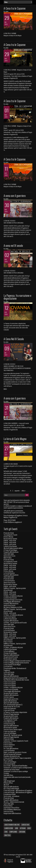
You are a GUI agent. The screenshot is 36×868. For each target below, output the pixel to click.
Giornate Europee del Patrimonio (12, 754)
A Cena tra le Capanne (15, 8)
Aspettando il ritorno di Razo (11, 808)
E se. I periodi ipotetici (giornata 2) (13, 705)
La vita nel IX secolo (9, 672)
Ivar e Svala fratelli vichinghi (11, 789)
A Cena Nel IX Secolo (14, 339)
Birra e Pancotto (8, 760)
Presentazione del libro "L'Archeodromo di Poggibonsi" (15, 669)
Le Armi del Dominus (9, 573)
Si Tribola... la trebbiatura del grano (13, 647)
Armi (16, 828)
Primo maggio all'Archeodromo (12, 691)
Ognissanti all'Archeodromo (11, 676)
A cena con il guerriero (15, 196)
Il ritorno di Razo (8, 747)
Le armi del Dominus (9, 750)
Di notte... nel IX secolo (10, 567)
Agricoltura (25, 825)
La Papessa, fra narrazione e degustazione (17, 297)
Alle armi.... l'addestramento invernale (14, 802)
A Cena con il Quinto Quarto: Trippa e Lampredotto (17, 758)
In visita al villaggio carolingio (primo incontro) (16, 663)
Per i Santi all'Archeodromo (11, 748)
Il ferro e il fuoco (8, 642)
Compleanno (13, 832)
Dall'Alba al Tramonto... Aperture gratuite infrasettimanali (15, 589)
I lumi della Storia (8, 775)
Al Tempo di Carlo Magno (10, 550)
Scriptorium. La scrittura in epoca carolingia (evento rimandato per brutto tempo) (18, 769)
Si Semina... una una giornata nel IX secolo (15, 623)
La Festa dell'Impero (9, 651)
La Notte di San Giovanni (10, 546)
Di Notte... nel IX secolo (10, 541)
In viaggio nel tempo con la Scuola (13, 600)
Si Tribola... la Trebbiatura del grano (13, 615)
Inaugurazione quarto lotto (11, 699)
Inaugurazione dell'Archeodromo (12, 813)
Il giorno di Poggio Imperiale (11, 737)
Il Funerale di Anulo (9, 533)
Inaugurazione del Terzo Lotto (12, 707)
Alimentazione (9, 828)
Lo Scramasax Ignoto (9, 764)
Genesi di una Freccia (9, 556)
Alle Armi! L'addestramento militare (13, 548)
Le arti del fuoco (8, 666)
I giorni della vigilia (9, 804)
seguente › (17, 491)
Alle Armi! (6, 785)
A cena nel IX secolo (13, 245)
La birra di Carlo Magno (15, 439)
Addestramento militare (12, 825)
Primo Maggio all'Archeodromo (12, 602)
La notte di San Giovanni (10, 598)
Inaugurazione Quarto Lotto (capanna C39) (15, 678)
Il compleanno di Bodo (10, 794)
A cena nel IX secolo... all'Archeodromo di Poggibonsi (18, 790)
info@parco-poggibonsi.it (15, 522)
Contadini (22, 832)
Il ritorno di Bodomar (9, 745)
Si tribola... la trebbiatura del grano (13, 596)
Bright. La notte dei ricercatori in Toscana (15, 752)
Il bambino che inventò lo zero (12, 756)
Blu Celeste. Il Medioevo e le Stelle (13, 607)
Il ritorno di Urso (8, 743)
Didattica (7, 835)
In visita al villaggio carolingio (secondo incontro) (17, 661)
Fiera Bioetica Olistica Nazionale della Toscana (16, 680)
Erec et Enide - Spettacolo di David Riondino (15, 766)
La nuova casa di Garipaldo (11, 689)
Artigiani (23, 828)
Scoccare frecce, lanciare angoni (13, 729)
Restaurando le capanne (10, 659)
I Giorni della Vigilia (9, 554)
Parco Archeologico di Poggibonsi (14, 855)
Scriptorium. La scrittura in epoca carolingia (16, 771)
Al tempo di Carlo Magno (10, 653)
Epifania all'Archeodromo (10, 701)
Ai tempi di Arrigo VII (9, 724)
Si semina (6, 773)
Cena (6, 832)
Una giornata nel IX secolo (11, 657)
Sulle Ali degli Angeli (9, 781)
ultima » (24, 491)
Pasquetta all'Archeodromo (11, 552)
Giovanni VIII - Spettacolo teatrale (13, 735)
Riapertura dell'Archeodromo (11, 655)
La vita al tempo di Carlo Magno (12, 665)
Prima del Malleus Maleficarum (12, 810)
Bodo (29, 828)
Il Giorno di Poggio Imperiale (11, 714)
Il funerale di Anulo (9, 739)
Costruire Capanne (9, 697)
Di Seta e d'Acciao (8, 537)
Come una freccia (8, 811)
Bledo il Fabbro (8, 558)
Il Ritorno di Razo (8, 783)
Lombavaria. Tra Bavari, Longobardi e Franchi (16, 741)
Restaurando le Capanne (10, 539)
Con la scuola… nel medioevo (11, 796)
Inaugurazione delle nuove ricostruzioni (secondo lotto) (17, 778)
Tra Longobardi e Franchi (10, 535)
